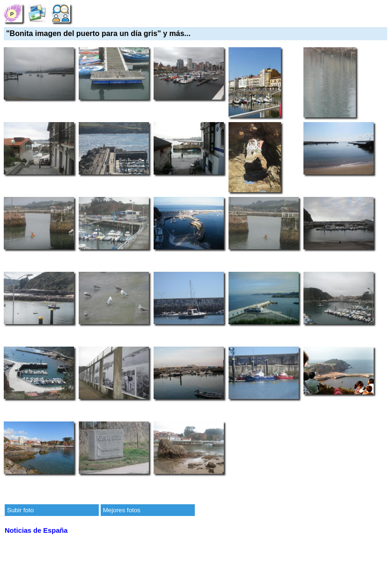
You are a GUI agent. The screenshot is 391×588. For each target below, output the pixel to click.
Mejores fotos (122, 510)
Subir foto (20, 510)
